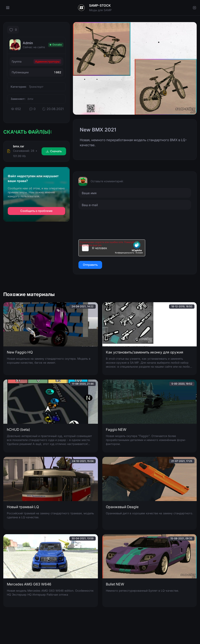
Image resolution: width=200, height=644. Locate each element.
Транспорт (36, 87)
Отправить (90, 265)
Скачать (54, 151)
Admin (28, 43)
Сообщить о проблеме (36, 211)
